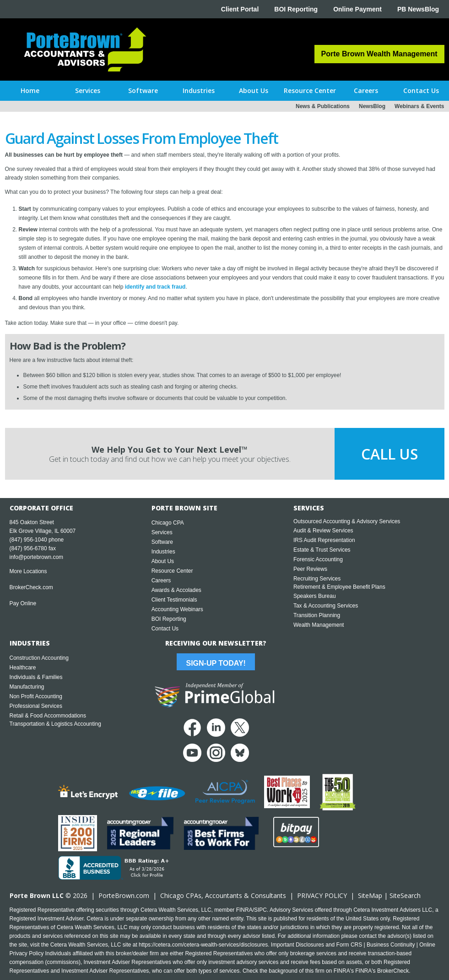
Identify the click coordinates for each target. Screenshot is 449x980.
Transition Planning (317, 615)
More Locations (28, 571)
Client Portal (240, 9)
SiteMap (370, 895)
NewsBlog (372, 106)
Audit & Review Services (323, 531)
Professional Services (36, 706)
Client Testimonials (174, 600)
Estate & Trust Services (322, 550)
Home (30, 90)
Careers (161, 580)
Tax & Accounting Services (326, 606)
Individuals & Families (36, 677)
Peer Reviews (310, 569)
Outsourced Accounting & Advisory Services (347, 521)
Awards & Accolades (176, 590)
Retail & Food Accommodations (48, 716)
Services (162, 532)
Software (162, 542)
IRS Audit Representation (324, 540)
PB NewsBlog (418, 9)
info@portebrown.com (37, 557)
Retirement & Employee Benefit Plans (339, 587)
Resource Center (172, 571)
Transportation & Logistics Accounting (55, 724)
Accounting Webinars (177, 609)
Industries (163, 552)
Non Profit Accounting (36, 696)
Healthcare (23, 668)
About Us (163, 561)
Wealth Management (319, 625)
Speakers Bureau (315, 596)
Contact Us (165, 629)
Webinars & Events (419, 106)
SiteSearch (405, 895)
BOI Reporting (296, 9)
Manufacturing (27, 687)
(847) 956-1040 (28, 540)
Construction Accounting (39, 658)
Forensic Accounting (318, 559)
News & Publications (323, 106)
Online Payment (357, 9)
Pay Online (23, 603)
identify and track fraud (155, 287)
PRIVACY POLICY (322, 895)
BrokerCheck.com (31, 587)
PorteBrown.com (124, 895)
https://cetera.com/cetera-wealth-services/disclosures (203, 945)
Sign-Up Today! (216, 663)
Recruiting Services (317, 579)
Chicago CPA (168, 523)
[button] (88, 91)
